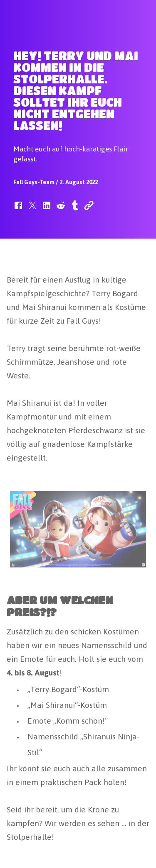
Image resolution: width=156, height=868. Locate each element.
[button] (18, 210)
